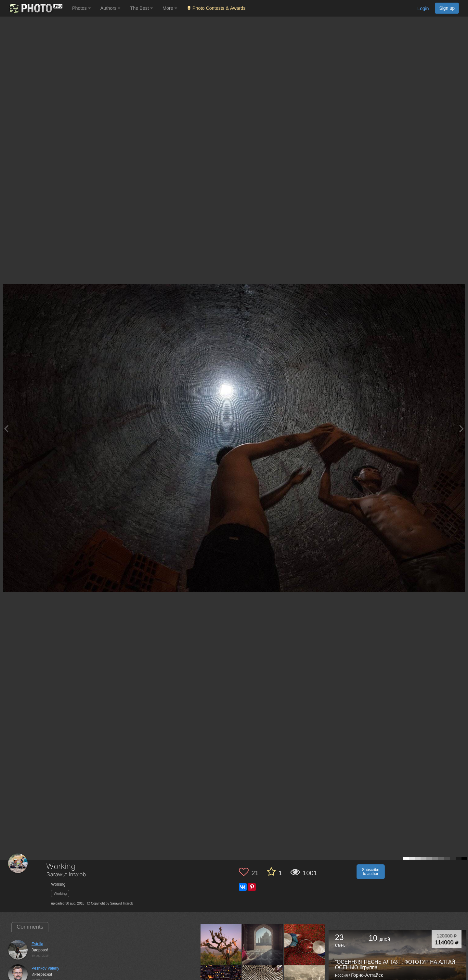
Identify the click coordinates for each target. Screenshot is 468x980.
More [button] (170, 8)
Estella (37, 944)
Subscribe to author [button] (371, 872)
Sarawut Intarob (66, 875)
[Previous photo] (6, 429)
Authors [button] (110, 8)
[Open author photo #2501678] (304, 944)
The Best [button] (141, 8)
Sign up (447, 8)
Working (60, 893)
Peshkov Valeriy (45, 968)
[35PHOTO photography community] (35, 8)
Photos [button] (81, 8)
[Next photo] (461, 429)
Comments (30, 927)
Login (423, 8)
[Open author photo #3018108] (263, 944)
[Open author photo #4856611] (221, 944)
